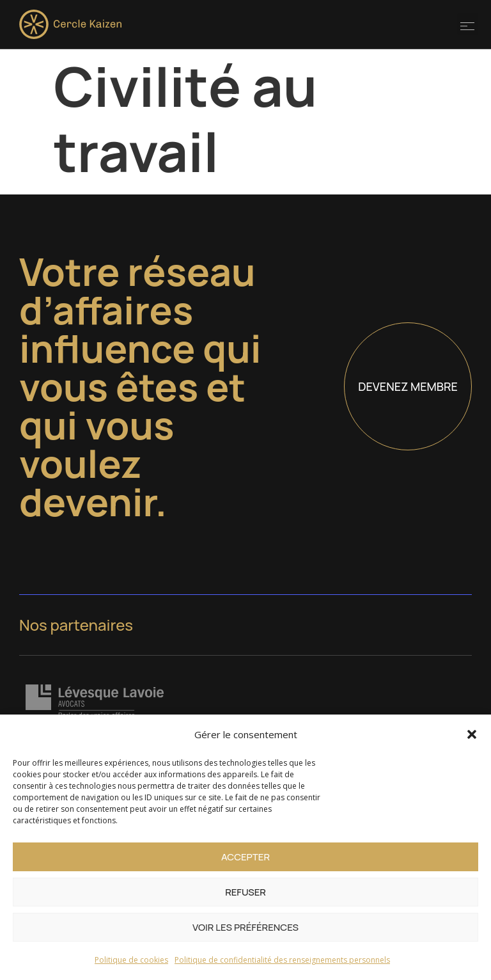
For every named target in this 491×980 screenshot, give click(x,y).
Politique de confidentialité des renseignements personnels (282, 960)
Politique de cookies (131, 960)
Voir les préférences (245, 927)
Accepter (245, 857)
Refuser (245, 892)
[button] (472, 734)
